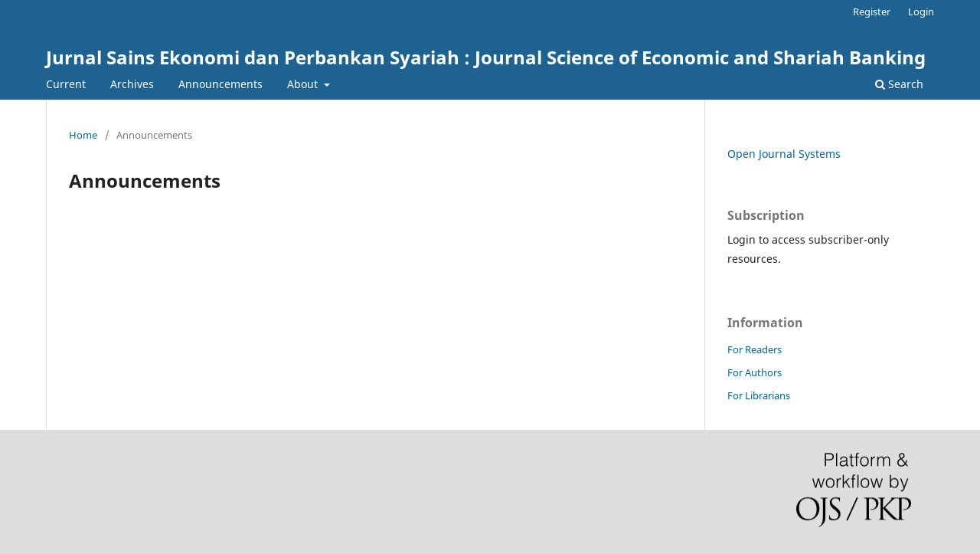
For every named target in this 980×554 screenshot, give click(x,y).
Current (66, 84)
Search (899, 84)
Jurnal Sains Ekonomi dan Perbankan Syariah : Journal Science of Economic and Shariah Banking (486, 57)
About (304, 84)
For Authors (755, 372)
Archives (132, 84)
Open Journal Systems (784, 154)
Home (83, 135)
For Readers (755, 349)
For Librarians (759, 395)
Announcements (220, 84)
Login (921, 11)
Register (872, 11)
